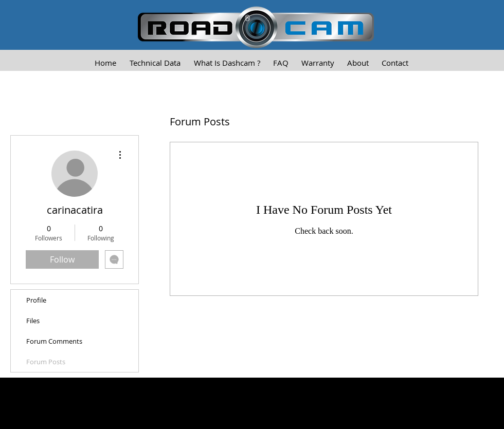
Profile (36, 300)
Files (33, 321)
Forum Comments (54, 341)
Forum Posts (46, 362)
